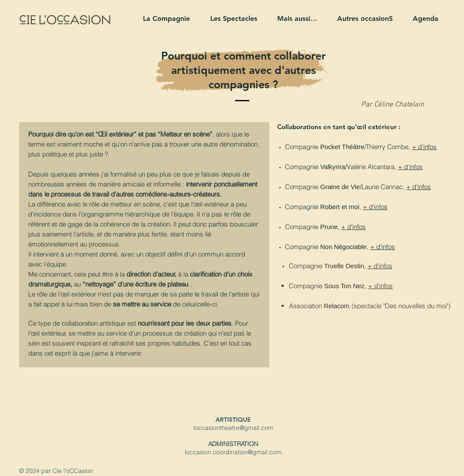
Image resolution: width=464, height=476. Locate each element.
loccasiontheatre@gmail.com (233, 428)
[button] (163, 18)
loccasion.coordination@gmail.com (233, 452)
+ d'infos (424, 147)
